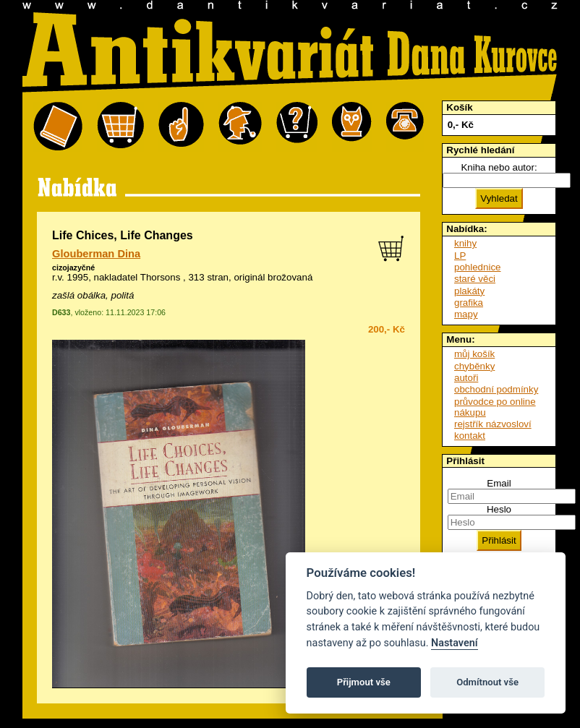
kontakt (470, 436)
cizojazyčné (73, 267)
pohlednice (477, 267)
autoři (466, 378)
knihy (465, 243)
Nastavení (455, 643)
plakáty (469, 291)
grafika (469, 303)
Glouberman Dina (96, 254)
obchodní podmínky (496, 389)
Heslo (499, 509)
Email (499, 483)
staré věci (475, 279)
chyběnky (474, 366)
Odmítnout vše (487, 682)
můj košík (474, 354)
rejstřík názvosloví (493, 424)
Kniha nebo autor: (499, 167)
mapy (466, 314)
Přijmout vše (364, 682)
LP (460, 256)
